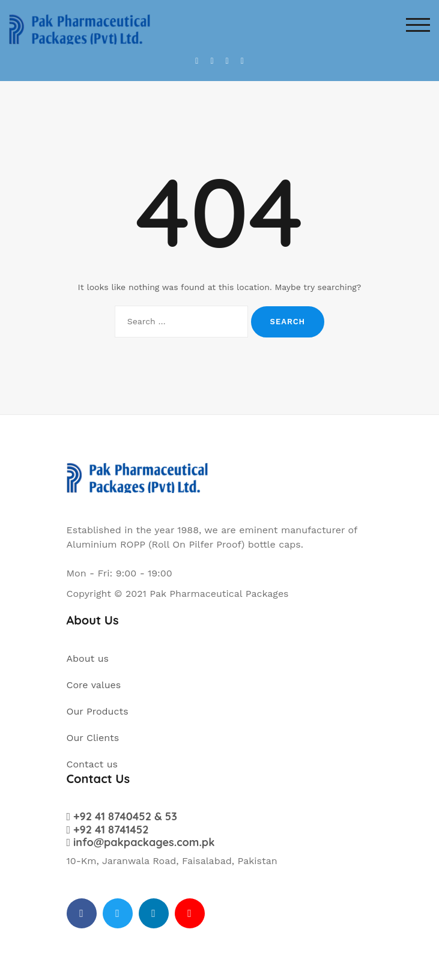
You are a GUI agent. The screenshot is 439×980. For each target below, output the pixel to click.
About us (88, 658)
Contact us (92, 764)
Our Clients (93, 738)
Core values (94, 685)
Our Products (98, 711)
